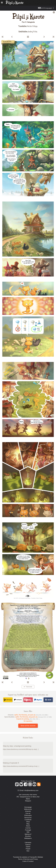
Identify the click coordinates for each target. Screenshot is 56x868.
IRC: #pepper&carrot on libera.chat (28, 797)
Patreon (28, 845)
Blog (28, 824)
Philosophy (28, 815)
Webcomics (28, 809)
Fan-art (28, 813)
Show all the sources (28, 726)
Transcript (29, 687)
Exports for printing (28, 719)
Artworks (28, 811)
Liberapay (28, 842)
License (28, 828)
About (28, 826)
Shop (28, 822)
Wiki (28, 832)
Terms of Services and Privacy (28, 859)
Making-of (28, 834)
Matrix (28, 799)
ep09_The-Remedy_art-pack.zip (31, 715)
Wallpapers (28, 838)
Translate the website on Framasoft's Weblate (28, 857)
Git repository (28, 721)
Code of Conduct (28, 861)
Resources (28, 818)
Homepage (28, 807)
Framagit (28, 830)
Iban (28, 851)
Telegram (28, 801)
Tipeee (28, 847)
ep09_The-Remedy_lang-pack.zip (33, 717)
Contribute (28, 820)
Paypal (28, 849)
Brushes (28, 836)
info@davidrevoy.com (31, 790)
